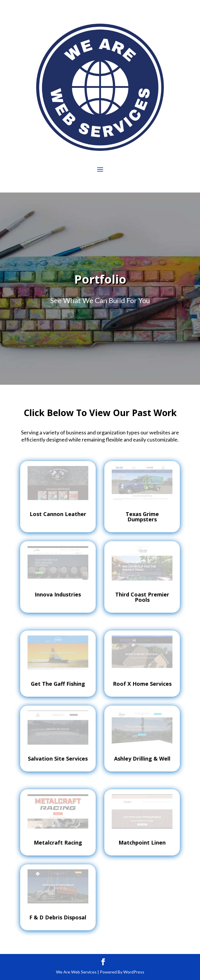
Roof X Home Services (142, 684)
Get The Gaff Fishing (58, 684)
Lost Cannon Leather (58, 514)
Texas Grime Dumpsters (142, 517)
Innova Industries (58, 594)
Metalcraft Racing (58, 842)
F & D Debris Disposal (58, 917)
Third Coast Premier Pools (142, 597)
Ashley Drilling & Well (142, 759)
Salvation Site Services (58, 759)
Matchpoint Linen (142, 842)
